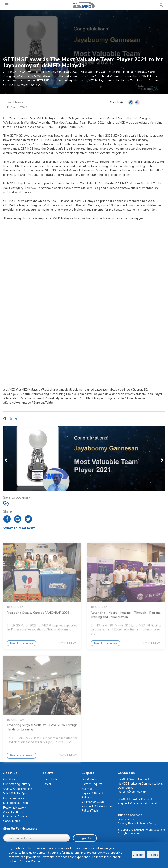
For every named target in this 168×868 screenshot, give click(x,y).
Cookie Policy (47, 861)
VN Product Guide (93, 802)
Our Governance (14, 798)
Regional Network (15, 808)
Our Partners (90, 780)
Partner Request (92, 784)
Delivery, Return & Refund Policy (137, 824)
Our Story (9, 780)
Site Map (87, 789)
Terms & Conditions (130, 815)
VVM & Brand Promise (18, 789)
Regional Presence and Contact (138, 804)
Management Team (16, 803)
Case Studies (12, 821)
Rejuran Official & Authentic (93, 796)
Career (47, 784)
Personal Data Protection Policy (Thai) (98, 809)
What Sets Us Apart (16, 794)
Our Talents (50, 780)
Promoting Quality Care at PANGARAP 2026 (38, 627)
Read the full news (21, 657)
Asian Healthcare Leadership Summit (16, 814)
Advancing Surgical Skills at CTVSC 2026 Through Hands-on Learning (42, 742)
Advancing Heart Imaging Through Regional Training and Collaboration (126, 629)
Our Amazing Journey (17, 784)
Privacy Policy (126, 819)
